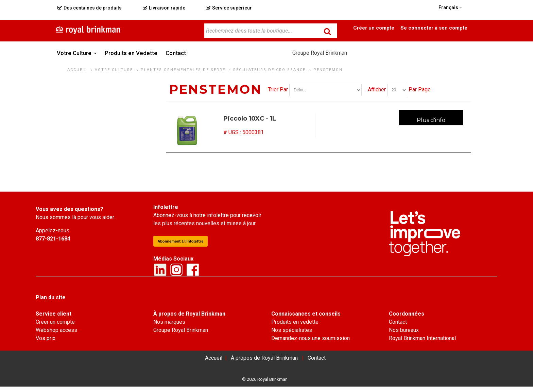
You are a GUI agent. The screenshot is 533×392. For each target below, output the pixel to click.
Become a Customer (374, 27)
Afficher (377, 90)
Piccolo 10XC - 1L (250, 119)
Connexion (434, 27)
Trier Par (278, 90)
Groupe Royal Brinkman (320, 53)
